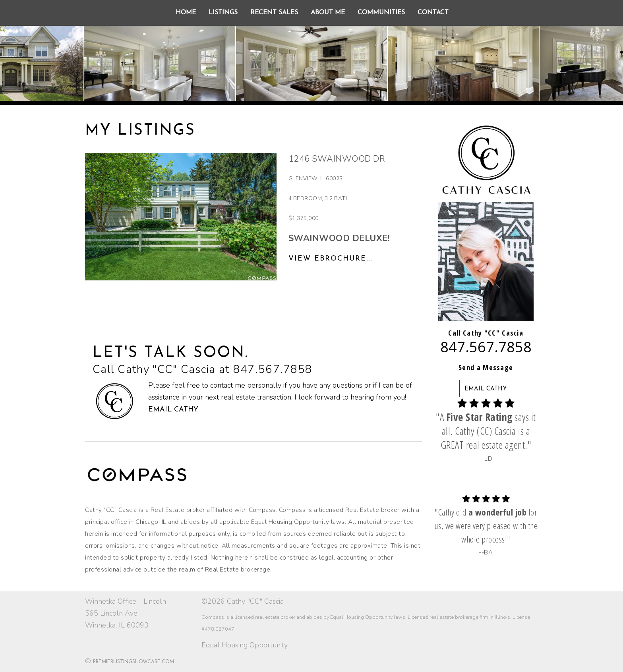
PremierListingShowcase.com (133, 662)
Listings (223, 13)
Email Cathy (173, 410)
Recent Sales (274, 13)
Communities (381, 13)
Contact (433, 13)
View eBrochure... (330, 259)
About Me (328, 13)
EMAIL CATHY (486, 389)
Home (186, 13)
